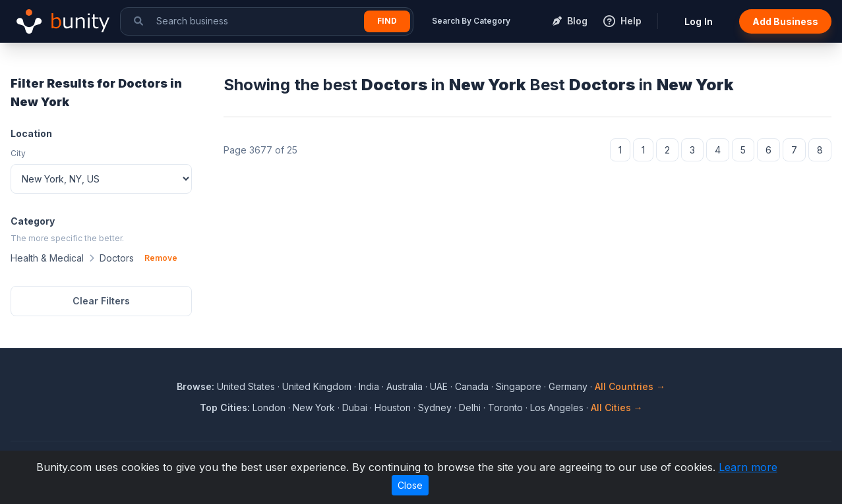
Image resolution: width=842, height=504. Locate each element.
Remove (161, 258)
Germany (568, 386)
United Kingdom (317, 386)
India (369, 386)
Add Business (785, 21)
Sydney (435, 407)
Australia (405, 386)
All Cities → (617, 407)
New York (314, 407)
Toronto (505, 407)
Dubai (355, 407)
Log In (699, 21)
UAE (439, 386)
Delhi (470, 407)
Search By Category (471, 21)
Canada (472, 386)
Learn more (748, 467)
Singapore (519, 386)
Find (387, 21)
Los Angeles (557, 407)
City (18, 153)
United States (246, 386)
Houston (393, 407)
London (269, 407)
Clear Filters (101, 301)
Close (410, 485)
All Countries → (630, 386)
